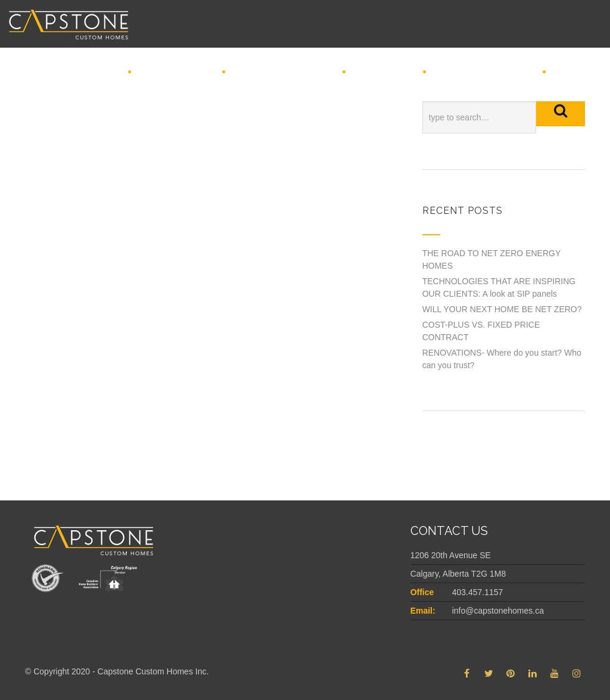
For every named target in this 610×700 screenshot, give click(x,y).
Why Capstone (176, 72)
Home (106, 72)
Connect (576, 72)
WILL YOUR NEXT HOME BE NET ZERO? (502, 309)
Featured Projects (484, 72)
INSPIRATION (384, 72)
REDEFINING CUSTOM (283, 72)
